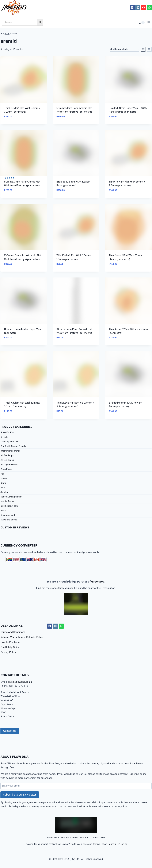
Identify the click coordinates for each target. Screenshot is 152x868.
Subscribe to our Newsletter (20, 795)
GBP (43, 560)
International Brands (10, 451)
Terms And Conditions (13, 632)
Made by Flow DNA (10, 442)
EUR (23, 560)
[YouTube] (144, 8)
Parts (3, 511)
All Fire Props (7, 455)
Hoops (4, 478)
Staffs (3, 483)
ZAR (9, 560)
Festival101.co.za (118, 844)
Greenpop (98, 582)
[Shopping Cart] (141, 22)
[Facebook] (132, 8)
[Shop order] (125, 49)
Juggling (5, 492)
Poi (2, 474)
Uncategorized (8, 515)
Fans (3, 488)
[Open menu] (149, 22)
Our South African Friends (13, 446)
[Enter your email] (76, 786)
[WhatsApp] (149, 8)
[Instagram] (138, 8)
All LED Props (7, 460)
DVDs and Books (9, 520)
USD (16, 560)
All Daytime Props (9, 465)
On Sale (4, 437)
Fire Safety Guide (10, 647)
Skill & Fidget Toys (9, 506)
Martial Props (7, 501)
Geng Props (6, 469)
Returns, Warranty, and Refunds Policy (22, 637)
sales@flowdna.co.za (20, 682)
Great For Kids (7, 432)
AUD (30, 560)
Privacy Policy (8, 652)
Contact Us (10, 731)
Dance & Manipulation (11, 497)
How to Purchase (10, 642)
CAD (37, 560)
